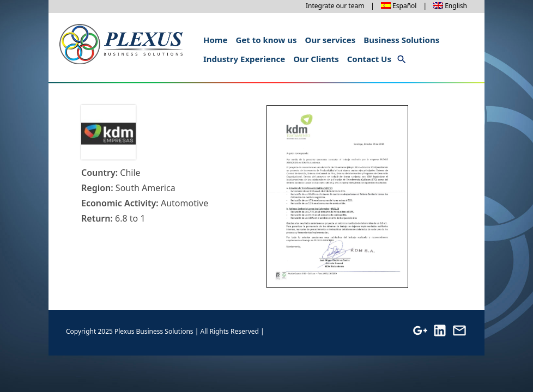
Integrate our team (335, 6)
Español (404, 6)
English (456, 6)
